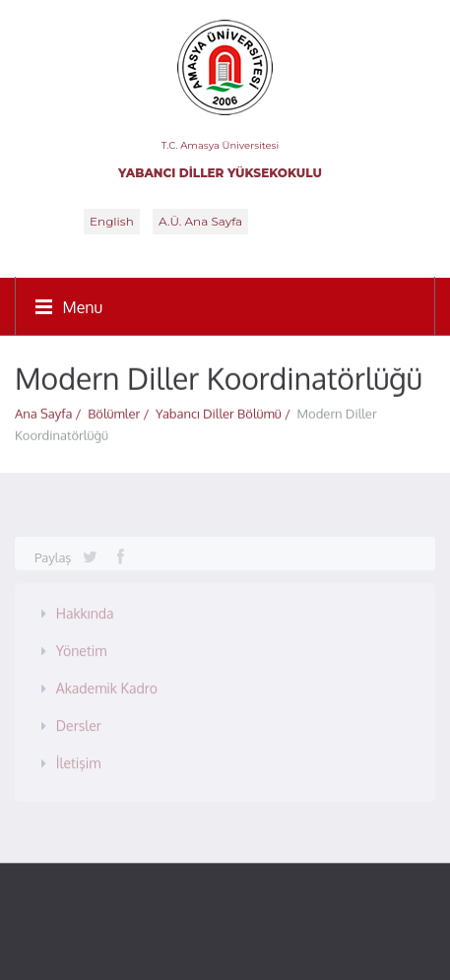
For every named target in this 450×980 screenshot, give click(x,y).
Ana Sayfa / (51, 413)
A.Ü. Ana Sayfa (200, 221)
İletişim (79, 760)
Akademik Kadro (107, 685)
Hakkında (85, 610)
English (112, 221)
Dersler (79, 722)
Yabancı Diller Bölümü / (226, 413)
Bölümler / (122, 413)
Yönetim (82, 648)
